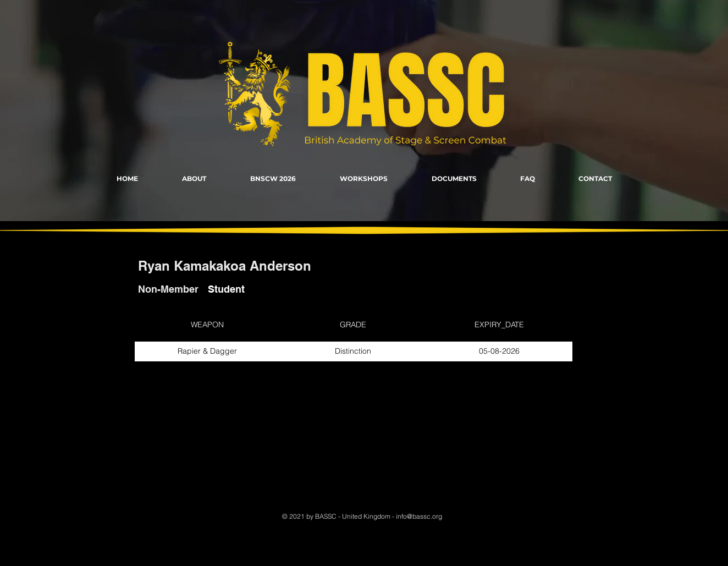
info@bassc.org (419, 516)
